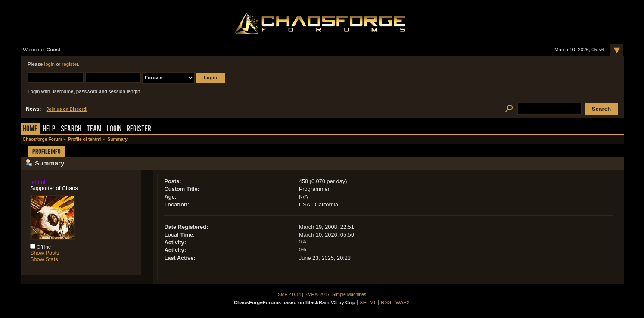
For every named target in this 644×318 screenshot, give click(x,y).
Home (30, 129)
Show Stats (44, 259)
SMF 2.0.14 (289, 295)
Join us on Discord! (67, 109)
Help (49, 129)
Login (114, 129)
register (70, 64)
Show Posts (45, 253)
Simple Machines (349, 295)
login (50, 64)
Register (139, 129)
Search (71, 129)
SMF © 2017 (317, 295)
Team (94, 129)
